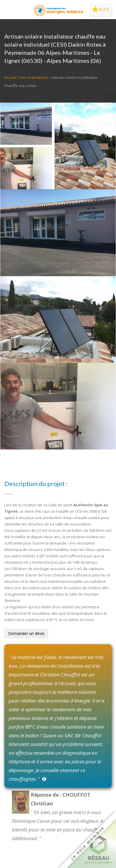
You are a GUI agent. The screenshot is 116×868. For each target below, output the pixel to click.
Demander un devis (26, 633)
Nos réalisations (34, 77)
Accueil (10, 77)
